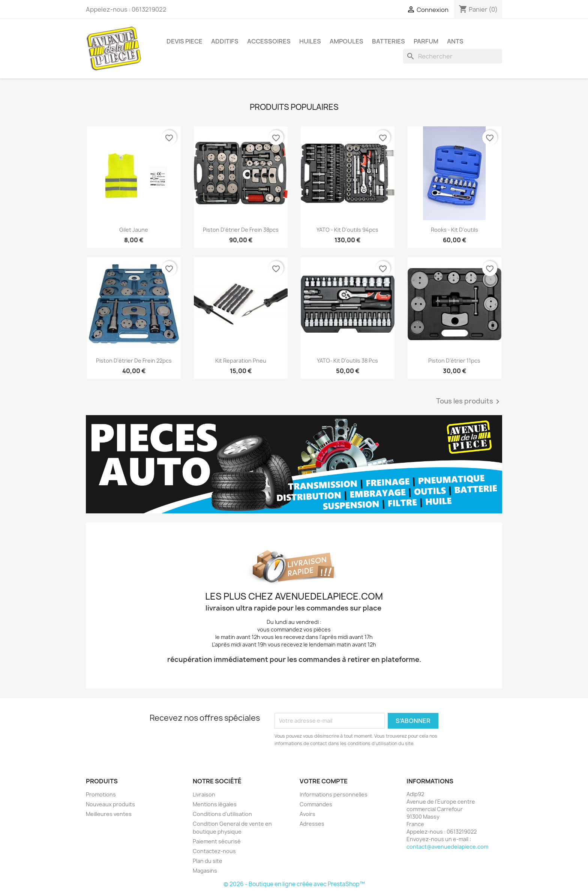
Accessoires (269, 41)
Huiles (310, 41)
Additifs (225, 41)
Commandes (316, 804)
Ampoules (346, 41)
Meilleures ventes (109, 814)
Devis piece (184, 41)
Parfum (426, 41)
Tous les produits (469, 402)
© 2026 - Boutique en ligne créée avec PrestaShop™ (294, 884)
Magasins (205, 871)
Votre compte (324, 781)
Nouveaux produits (110, 804)
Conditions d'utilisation (222, 814)
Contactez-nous (214, 851)
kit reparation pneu (241, 361)
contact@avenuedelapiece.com (447, 847)
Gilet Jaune (134, 230)
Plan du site (208, 861)
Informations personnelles (334, 794)
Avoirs (307, 814)
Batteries (388, 41)
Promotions (101, 794)
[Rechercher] (453, 56)
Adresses (312, 824)
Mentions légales (215, 804)
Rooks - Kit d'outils (454, 230)
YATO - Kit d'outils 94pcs (347, 230)
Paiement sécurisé (217, 841)
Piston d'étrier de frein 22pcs (134, 361)
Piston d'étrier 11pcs (454, 361)
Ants (455, 41)
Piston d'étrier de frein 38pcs (241, 230)
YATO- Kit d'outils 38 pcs (347, 361)
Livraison (204, 794)
